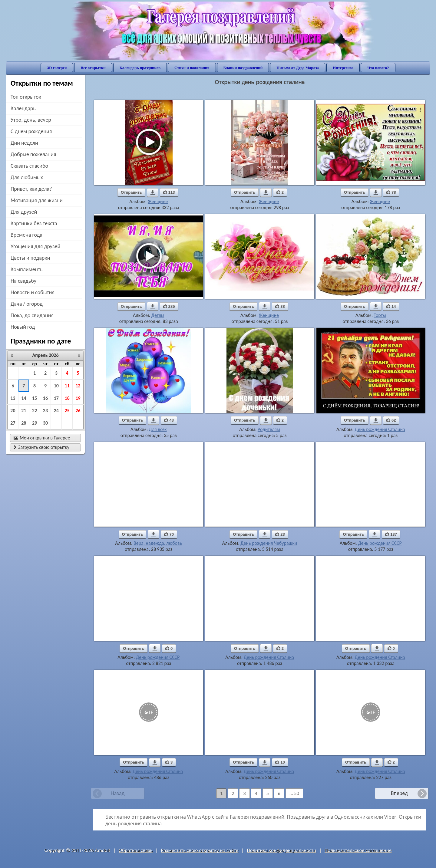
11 (67, 386)
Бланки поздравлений (243, 68)
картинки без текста (34, 223)
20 (13, 411)
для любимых (27, 177)
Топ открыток (26, 97)
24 (56, 411)
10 (56, 386)
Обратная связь (136, 850)
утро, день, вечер (31, 120)
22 (35, 411)
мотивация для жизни (37, 200)
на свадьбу (23, 281)
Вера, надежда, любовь (158, 543)
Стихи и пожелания (192, 68)
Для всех (158, 429)
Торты (380, 315)
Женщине (158, 201)
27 (13, 423)
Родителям (269, 429)
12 (78, 386)
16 (45, 398)
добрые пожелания (33, 154)
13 (13, 398)
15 (35, 398)
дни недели (24, 143)
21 (24, 411)
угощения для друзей (35, 246)
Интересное (343, 68)
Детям (158, 315)
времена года (26, 235)
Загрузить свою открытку (41, 447)
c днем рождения (31, 131)
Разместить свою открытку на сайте (200, 850)
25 (67, 411)
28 (24, 423)
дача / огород (27, 304)
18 (67, 398)
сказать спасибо (29, 166)
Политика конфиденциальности (281, 850)
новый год (23, 327)
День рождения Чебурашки (269, 543)
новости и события (33, 292)
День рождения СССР (380, 543)
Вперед (399, 793)
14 (24, 398)
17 (56, 398)
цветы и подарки (30, 258)
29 (35, 423)
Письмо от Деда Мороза (298, 68)
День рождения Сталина (380, 429)
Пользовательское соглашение (358, 850)
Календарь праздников (140, 68)
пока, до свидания (32, 315)
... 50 (294, 793)
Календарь (23, 108)
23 (45, 411)
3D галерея (57, 68)
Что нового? (378, 68)
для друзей (24, 212)
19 (78, 398)
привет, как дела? (31, 189)
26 (78, 411)
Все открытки (93, 68)
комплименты (27, 269)
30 (45, 423)
